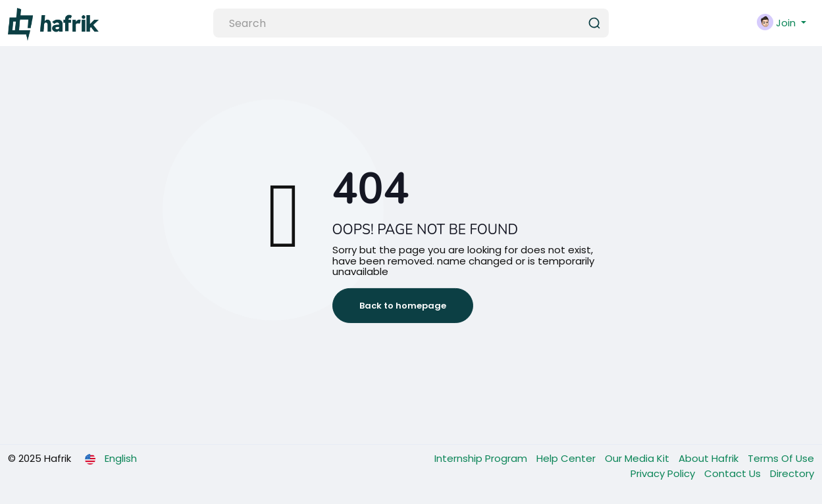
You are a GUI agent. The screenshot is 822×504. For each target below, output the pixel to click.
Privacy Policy (664, 473)
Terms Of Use (781, 458)
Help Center (567, 458)
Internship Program (482, 458)
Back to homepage (403, 306)
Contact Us (734, 473)
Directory (792, 473)
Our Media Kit (638, 458)
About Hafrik (710, 458)
